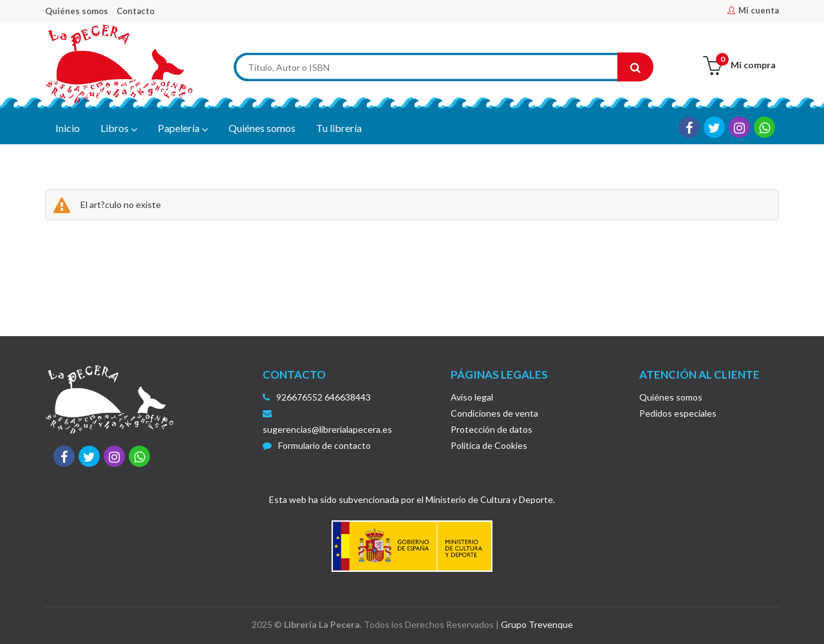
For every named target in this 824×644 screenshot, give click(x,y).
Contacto (136, 11)
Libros (119, 128)
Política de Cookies (489, 445)
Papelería (183, 128)
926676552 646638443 (323, 397)
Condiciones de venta (494, 413)
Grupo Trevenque (537, 624)
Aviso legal (472, 397)
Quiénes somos (77, 11)
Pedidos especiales (678, 413)
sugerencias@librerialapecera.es (327, 422)
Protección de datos (492, 429)
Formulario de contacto (317, 445)
